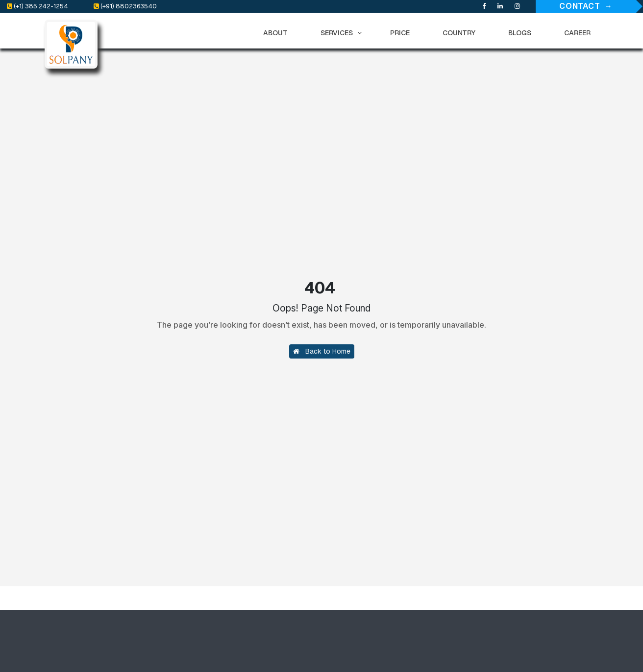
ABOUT (278, 33)
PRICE (402, 33)
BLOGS (522, 33)
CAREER (580, 33)
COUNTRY (461, 33)
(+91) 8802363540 (125, 6)
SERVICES (341, 33)
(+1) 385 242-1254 (37, 6)
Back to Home (322, 351)
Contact (580, 6)
